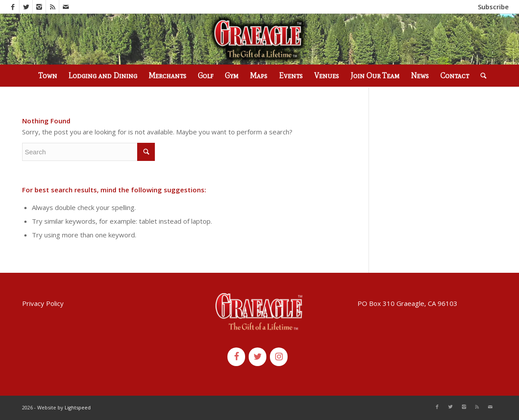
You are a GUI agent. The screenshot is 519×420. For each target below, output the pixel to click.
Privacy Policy (43, 303)
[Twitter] (258, 357)
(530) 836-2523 (128, 7)
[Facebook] (236, 357)
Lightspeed (78, 407)
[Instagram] (279, 357)
